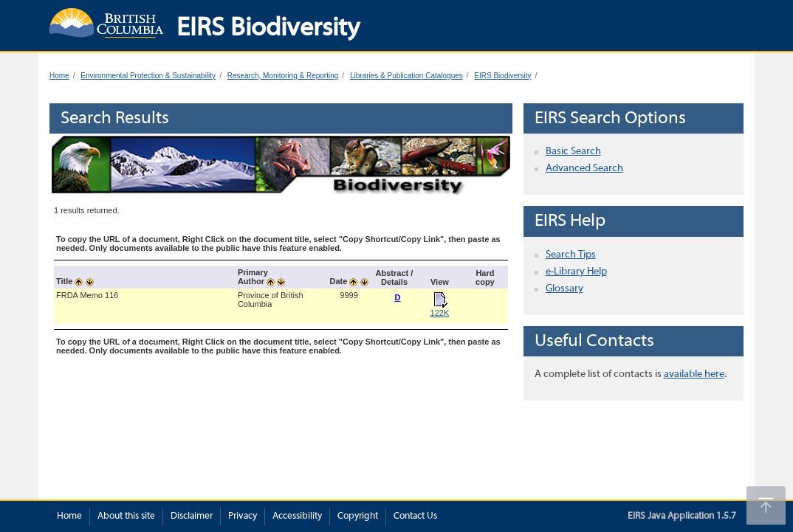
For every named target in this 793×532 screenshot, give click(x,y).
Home (59, 76)
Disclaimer (192, 517)
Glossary (564, 289)
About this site (126, 517)
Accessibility (297, 517)
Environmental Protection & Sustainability (148, 76)
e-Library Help (576, 272)
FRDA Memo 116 (87, 295)
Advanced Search (584, 169)
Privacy (243, 517)
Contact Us (415, 517)
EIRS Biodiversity (502, 76)
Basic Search (573, 152)
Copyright (358, 517)
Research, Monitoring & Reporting (283, 76)
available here (694, 374)
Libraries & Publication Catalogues (406, 76)
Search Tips (571, 255)
